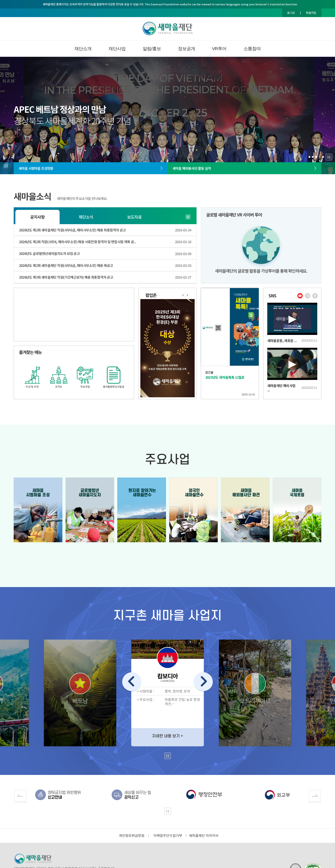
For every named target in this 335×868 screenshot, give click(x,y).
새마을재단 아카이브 (204, 836)
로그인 (291, 13)
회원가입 (311, 13)
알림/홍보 (152, 49)
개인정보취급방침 (132, 836)
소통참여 (252, 49)
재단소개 (83, 49)
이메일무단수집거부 (168, 836)
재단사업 (117, 49)
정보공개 (187, 49)
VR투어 (219, 49)
